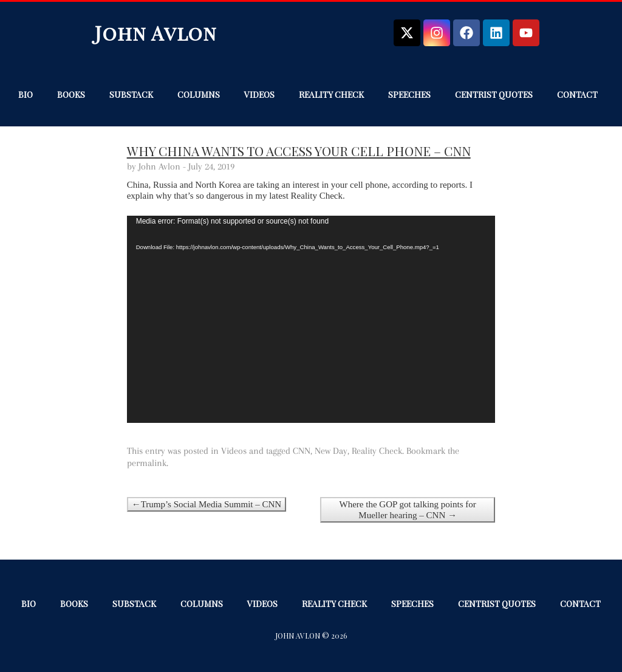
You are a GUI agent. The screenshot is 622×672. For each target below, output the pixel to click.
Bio (26, 94)
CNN (302, 451)
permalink (147, 463)
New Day (331, 451)
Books (71, 94)
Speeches (409, 94)
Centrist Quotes (494, 94)
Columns (199, 94)
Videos (259, 94)
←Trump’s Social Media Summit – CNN (207, 504)
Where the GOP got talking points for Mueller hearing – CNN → (408, 510)
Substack (131, 94)
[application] (311, 319)
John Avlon (156, 33)
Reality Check (331, 94)
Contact (577, 94)
